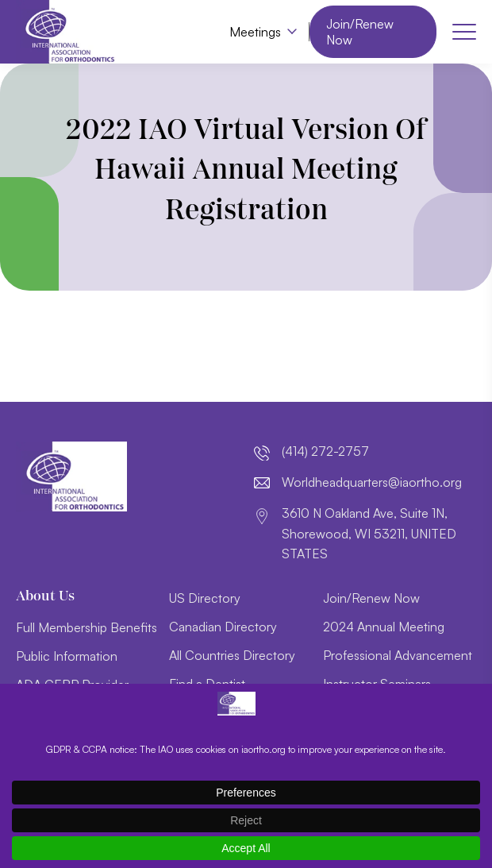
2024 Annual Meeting (384, 627)
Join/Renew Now (360, 32)
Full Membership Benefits (86, 627)
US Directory (205, 598)
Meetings (255, 32)
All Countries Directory (232, 655)
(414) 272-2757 (325, 451)
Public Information (67, 656)
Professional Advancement (398, 655)
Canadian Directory (223, 627)
